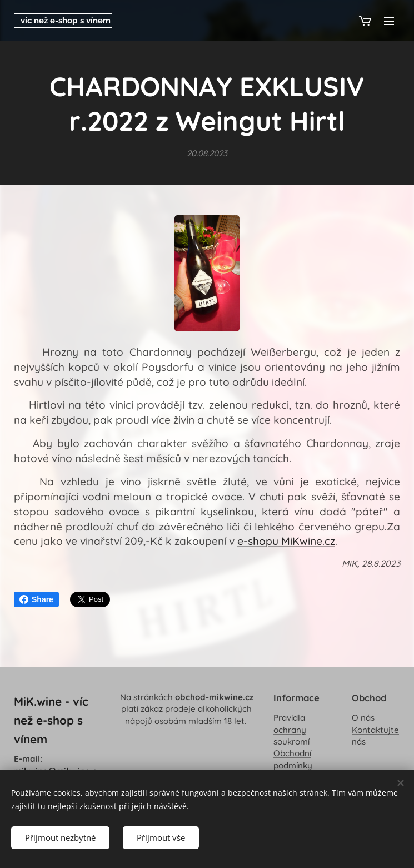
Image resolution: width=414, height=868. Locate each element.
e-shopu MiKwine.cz (286, 541)
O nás (363, 718)
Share (36, 599)
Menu (389, 21)
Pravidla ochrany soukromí (291, 730)
